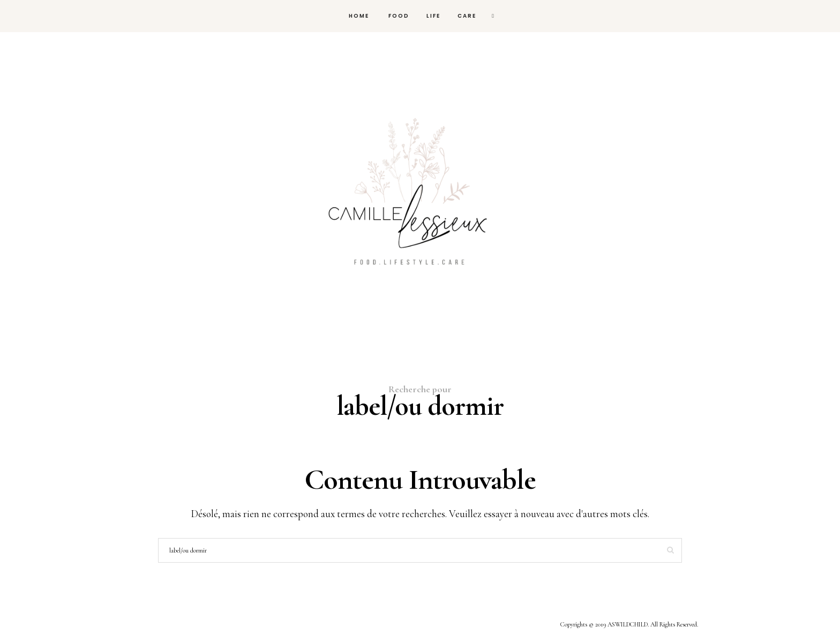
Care (467, 16)
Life (433, 16)
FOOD (398, 16)
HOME (358, 16)
